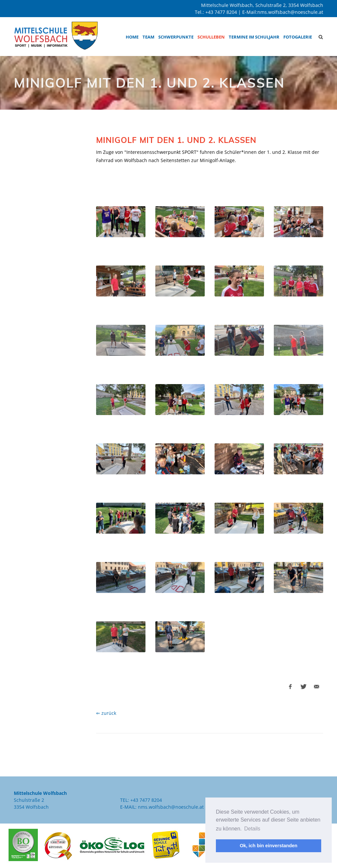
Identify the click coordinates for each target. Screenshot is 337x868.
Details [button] (252, 829)
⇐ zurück (106, 713)
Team (148, 37)
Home (132, 37)
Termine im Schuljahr (254, 37)
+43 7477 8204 (221, 12)
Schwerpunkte (176, 37)
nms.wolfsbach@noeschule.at (290, 12)
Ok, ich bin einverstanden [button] (268, 846)
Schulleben (211, 37)
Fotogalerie (298, 37)
